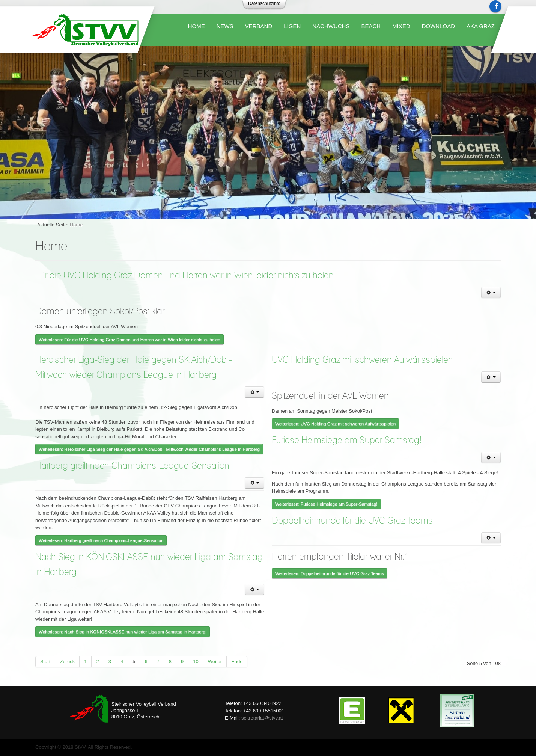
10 (196, 662)
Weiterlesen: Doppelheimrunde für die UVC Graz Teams (330, 573)
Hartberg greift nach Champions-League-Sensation (132, 466)
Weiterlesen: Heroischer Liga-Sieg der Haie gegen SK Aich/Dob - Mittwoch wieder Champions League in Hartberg (149, 449)
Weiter (215, 662)
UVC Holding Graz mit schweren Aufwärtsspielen (362, 360)
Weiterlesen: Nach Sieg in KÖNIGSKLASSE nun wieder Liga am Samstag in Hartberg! (123, 632)
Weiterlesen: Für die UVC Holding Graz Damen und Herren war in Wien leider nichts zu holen (129, 339)
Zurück (67, 662)
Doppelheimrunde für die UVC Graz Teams (352, 521)
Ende (237, 662)
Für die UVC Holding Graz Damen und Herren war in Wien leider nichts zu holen (184, 276)
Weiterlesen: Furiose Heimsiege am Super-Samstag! (326, 504)
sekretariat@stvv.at (262, 718)
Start (45, 662)
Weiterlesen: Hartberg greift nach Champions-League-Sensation (101, 540)
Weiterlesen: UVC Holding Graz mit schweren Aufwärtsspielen (335, 423)
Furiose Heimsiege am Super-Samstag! (347, 441)
